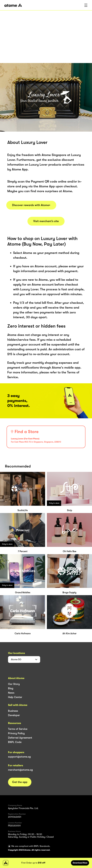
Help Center (15, 697)
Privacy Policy (16, 733)
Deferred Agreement (20, 738)
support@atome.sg (19, 757)
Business (13, 711)
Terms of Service (18, 729)
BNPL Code (15, 742)
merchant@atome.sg (20, 770)
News (11, 693)
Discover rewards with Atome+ (31, 205)
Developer (14, 715)
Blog (11, 688)
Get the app (20, 782)
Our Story (14, 684)
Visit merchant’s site (46, 221)
